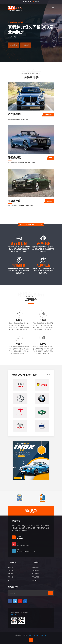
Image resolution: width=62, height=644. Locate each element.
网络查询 (19, 344)
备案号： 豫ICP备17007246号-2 (38, 635)
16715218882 (21, 539)
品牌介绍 (11, 567)
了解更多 (49, 375)
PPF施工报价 (36, 577)
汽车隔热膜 (14, 114)
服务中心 (43, 344)
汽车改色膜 (36, 574)
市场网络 (11, 570)
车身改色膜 (14, 201)
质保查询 (19, 320)
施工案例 (35, 580)
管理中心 (36, 2)
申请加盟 (43, 320)
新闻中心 (11, 577)
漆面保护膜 (14, 158)
